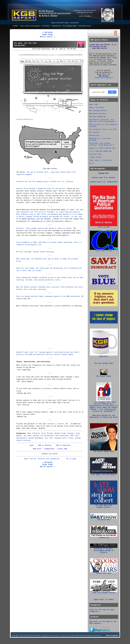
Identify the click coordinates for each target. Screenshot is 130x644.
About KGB (93, 105)
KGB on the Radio (97, 108)
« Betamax (48, 32)
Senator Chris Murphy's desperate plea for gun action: (41, 189)
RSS (116, 33)
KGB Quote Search (85, 26)
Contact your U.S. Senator (104, 178)
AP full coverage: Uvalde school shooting (35, 252)
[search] (98, 92)
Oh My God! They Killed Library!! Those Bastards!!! (102, 144)
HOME (15, 26)
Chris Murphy (47, 433)
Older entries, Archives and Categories (42, 459)
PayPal (55, 454)
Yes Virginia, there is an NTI (103, 129)
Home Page (48, 35)
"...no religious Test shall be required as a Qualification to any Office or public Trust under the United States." (104, 406)
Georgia (71, 433)
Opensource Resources (94, 635)
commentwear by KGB (104, 250)
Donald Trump (60, 433)
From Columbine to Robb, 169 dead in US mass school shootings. (45, 242)
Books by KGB (104, 226)
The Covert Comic (104, 376)
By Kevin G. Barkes (48, 16)
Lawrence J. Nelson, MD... (59, 424)
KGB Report (46, 11)
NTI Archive (94, 132)
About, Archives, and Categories (30, 26)
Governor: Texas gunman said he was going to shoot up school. (44, 228)
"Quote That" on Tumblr (104, 600)
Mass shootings (62, 436)
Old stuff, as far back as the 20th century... (103, 622)
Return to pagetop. (112, 635)
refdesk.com (104, 537)
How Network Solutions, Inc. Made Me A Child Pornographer (102, 121)
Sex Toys (49, 438)
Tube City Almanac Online (104, 592)
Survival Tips (95, 154)
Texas (71, 438)
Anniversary (94, 135)
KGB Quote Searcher (98, 114)
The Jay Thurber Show (104, 363)
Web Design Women (78, 635)
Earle (92, 163)
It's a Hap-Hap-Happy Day (100, 151)
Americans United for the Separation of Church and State (104, 416)
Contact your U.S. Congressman (104, 182)
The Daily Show (104, 519)
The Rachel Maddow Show (104, 451)
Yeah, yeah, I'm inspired (100, 160)
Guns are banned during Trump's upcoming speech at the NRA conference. (48, 296)
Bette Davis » (48, 37)
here (91, 59)
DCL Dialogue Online (70, 26)
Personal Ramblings (98, 117)
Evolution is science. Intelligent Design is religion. (104, 550)
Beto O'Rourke (34, 433)
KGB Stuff (46, 26)
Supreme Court (61, 438)
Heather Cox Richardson (43, 436)
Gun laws (27, 436)
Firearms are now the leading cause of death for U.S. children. (45, 182)
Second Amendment (36, 438)
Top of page (71, 459)
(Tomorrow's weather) (104, 78)
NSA (72, 436)
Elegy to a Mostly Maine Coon (102, 148)
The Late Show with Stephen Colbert (104, 506)
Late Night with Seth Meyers (104, 474)
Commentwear (56, 26)
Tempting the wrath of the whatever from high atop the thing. (85, 11)
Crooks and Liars (104, 573)
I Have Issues (95, 157)
